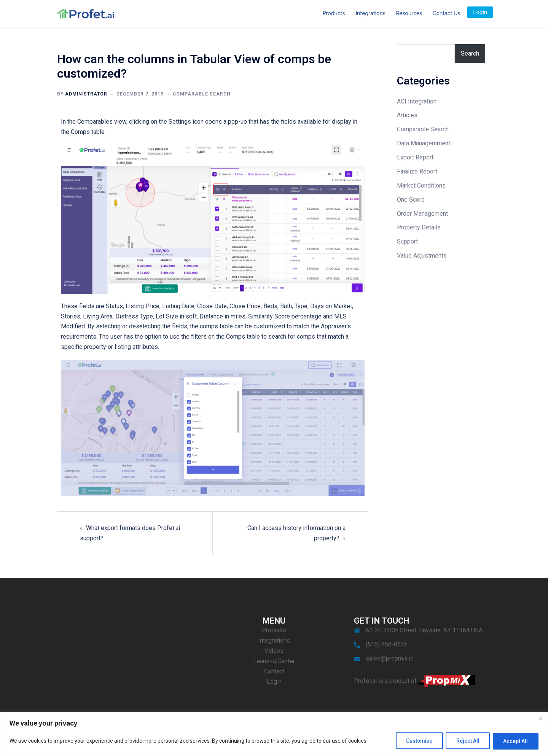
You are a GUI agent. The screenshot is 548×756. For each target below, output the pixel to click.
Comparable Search (202, 94)
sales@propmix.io (390, 658)
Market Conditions (421, 185)
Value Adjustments (422, 255)
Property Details (419, 227)
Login (480, 12)
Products (334, 13)
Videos (274, 651)
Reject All (466, 741)
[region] (274, 734)
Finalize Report (417, 171)
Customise (416, 741)
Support (407, 241)
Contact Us (446, 13)
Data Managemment (424, 143)
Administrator (86, 94)
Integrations (370, 13)
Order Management (422, 214)
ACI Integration (417, 101)
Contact (274, 671)
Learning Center (274, 661)
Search (470, 53)
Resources (409, 13)
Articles (407, 115)
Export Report (415, 157)
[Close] (540, 719)
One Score (411, 200)
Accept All (515, 741)
